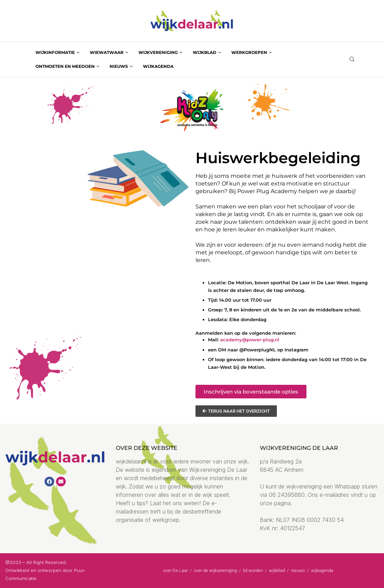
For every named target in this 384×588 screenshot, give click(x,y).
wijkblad (205, 52)
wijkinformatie (55, 52)
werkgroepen (249, 52)
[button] (251, 392)
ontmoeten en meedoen (65, 66)
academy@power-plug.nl (250, 340)
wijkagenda (158, 66)
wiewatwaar (107, 52)
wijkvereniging (158, 52)
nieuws (119, 66)
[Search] (352, 60)
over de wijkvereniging (215, 570)
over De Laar (175, 570)
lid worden (253, 570)
